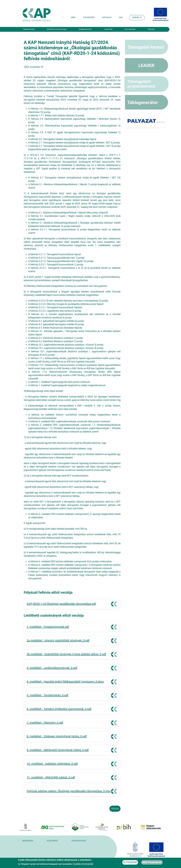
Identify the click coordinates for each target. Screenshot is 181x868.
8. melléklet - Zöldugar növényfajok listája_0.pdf (57, 736)
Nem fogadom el (152, 862)
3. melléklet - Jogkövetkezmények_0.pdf (52, 668)
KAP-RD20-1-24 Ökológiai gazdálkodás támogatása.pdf (61, 604)
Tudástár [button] (108, 29)
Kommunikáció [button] (85, 29)
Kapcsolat (107, 18)
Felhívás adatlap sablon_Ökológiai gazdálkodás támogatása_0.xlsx (69, 791)
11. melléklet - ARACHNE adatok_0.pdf (51, 777)
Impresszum (28, 841)
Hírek (73, 18)
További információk (83, 864)
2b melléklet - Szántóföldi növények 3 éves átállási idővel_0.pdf (66, 654)
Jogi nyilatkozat (79, 841)
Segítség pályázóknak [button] (57, 29)
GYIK (121, 18)
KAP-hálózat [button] (130, 29)
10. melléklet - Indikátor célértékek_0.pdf (52, 764)
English (151, 29)
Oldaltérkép (52, 841)
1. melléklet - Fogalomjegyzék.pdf (48, 627)
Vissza (115, 809)
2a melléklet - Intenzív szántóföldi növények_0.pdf (58, 640)
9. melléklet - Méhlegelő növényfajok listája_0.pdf (58, 750)
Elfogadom (130, 862)
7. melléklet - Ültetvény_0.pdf (45, 723)
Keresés (137, 18)
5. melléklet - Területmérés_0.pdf (48, 695)
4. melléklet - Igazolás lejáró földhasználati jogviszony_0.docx (65, 682)
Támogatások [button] (29, 29)
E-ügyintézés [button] (89, 18)
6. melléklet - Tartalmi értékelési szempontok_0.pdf (59, 709)
